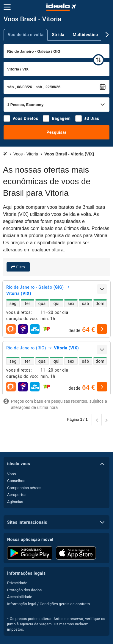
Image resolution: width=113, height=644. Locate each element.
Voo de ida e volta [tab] (26, 35)
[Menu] (7, 7)
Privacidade (17, 583)
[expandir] (102, 289)
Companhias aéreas (24, 488)
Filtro (20, 267)
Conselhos (16, 481)
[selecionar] (102, 329)
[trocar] (98, 60)
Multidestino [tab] (85, 35)
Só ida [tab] (58, 35)
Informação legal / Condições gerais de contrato (48, 604)
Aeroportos (17, 495)
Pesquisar (56, 132)
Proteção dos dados (24, 590)
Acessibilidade (20, 597)
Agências (15, 502)
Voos (12, 474)
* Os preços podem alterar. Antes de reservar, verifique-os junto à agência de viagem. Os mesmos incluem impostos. (56, 624)
